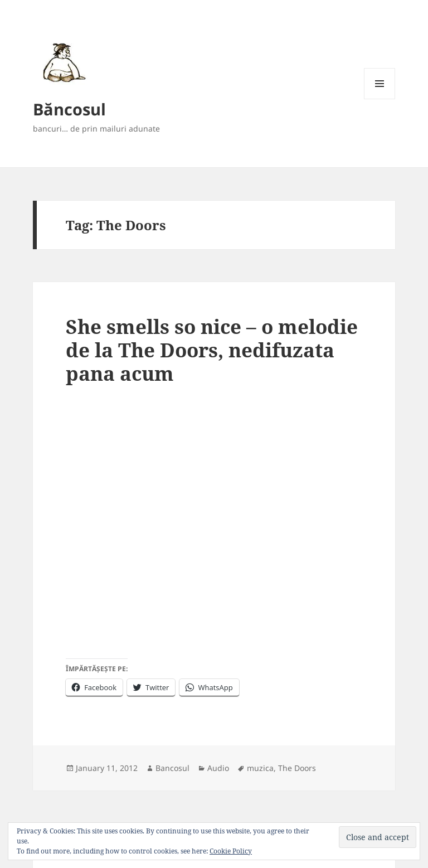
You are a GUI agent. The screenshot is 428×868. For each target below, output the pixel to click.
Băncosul (69, 109)
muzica (260, 768)
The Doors (297, 768)
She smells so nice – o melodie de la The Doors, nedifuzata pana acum (212, 350)
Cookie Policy (231, 851)
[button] (62, 62)
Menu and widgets (380, 99)
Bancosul (172, 768)
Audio (218, 768)
